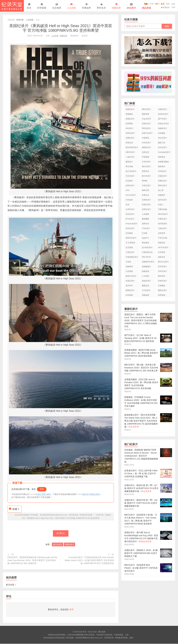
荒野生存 (146, 224)
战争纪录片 (130, 186)
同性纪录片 (162, 186)
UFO (128, 190)
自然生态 (146, 152)
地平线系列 (162, 224)
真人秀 (161, 190)
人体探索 (146, 214)
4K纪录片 (129, 128)
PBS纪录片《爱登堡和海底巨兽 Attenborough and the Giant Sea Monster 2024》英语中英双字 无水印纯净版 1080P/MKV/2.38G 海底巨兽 (32, 561)
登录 (42, 489)
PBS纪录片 (146, 128)
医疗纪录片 (146, 176)
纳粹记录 (146, 190)
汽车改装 (129, 200)
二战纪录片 (130, 157)
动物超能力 (146, 267)
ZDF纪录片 (162, 271)
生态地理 (57, 6)
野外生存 (101, 6)
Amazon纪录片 (132, 224)
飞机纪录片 (162, 228)
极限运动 (146, 286)
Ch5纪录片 (162, 171)
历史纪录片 (130, 214)
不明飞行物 (162, 238)
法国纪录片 (130, 138)
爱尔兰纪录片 (163, 262)
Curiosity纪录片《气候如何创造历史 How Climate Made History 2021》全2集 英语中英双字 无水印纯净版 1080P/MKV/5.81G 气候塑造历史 (89, 561)
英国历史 (162, 243)
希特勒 (145, 181)
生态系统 (162, 252)
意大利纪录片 (147, 247)
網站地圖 (102, 632)
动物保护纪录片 (148, 262)
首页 (29, 6)
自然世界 (162, 233)
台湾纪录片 (130, 209)
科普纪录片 (146, 205)
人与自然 (146, 276)
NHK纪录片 (130, 133)
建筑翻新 (146, 219)
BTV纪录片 (130, 219)
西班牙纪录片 (131, 238)
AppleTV (145, 238)
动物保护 (162, 195)
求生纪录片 (130, 228)
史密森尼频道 (163, 162)
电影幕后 (162, 157)
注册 (173, 7)
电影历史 (162, 257)
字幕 (151, 4)
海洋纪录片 (162, 200)
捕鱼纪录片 (162, 290)
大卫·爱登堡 (130, 243)
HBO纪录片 (130, 152)
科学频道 (129, 233)
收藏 (14, 509)
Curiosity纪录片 (164, 152)
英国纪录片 (130, 119)
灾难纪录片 (162, 176)
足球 (127, 205)
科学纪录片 (162, 267)
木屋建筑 (162, 286)
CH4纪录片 (146, 143)
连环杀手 (129, 286)
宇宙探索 (146, 157)
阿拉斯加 (146, 243)
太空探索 (129, 271)
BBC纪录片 (146, 109)
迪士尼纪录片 (131, 171)
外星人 (161, 205)
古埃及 (128, 262)
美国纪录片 (69, 545)
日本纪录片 (146, 186)
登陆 (173, 4)
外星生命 (146, 195)
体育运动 (129, 143)
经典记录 (64, 36)
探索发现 (146, 271)
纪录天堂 (12, 6)
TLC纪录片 (146, 290)
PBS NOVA (146, 257)
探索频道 (129, 114)
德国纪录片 (146, 147)
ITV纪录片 (146, 228)
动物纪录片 (162, 128)
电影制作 (162, 166)
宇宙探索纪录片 (132, 257)
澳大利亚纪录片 (132, 147)
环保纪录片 (162, 281)
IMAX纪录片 (163, 214)
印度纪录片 (162, 219)
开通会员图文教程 (43, 494)
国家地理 (146, 114)
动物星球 (129, 267)
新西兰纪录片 (131, 276)
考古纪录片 (162, 138)
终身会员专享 (163, 124)
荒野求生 (146, 171)
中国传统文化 (147, 252)
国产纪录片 (162, 119)
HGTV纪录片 (163, 247)
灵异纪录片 (146, 209)
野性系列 (162, 276)
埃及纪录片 (130, 281)
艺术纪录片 (146, 162)
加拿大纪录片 (147, 133)
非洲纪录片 (146, 200)
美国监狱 (146, 295)
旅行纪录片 (58, 545)
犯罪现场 (162, 295)
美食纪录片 (146, 124)
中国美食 (146, 138)
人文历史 (72, 6)
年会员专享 (146, 119)
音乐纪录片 (162, 147)
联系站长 (165, 7)
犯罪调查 (129, 124)
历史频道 (162, 133)
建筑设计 (129, 162)
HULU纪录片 (131, 195)
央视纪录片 (162, 109)
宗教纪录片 (162, 181)
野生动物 (129, 166)
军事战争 (86, 6)
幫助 (168, 4)
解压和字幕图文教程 (91, 494)
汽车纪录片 (130, 176)
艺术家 (145, 233)
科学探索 (42, 6)
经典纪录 (116, 6)
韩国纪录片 (130, 290)
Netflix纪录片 (163, 114)
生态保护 (129, 181)
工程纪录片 (130, 252)
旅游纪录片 (146, 281)
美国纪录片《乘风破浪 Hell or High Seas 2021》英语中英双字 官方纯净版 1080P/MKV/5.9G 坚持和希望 (61, 28)
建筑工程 (162, 143)
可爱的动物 (162, 209)
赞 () (61, 534)
